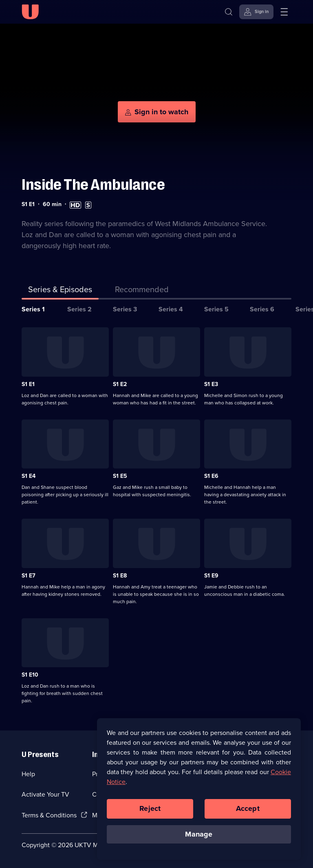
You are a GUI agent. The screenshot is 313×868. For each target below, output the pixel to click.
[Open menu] (284, 12)
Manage (199, 841)
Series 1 (33, 309)
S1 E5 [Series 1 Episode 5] (120, 476)
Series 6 (262, 309)
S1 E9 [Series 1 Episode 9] (211, 576)
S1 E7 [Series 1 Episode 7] (29, 576)
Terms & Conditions (49, 815)
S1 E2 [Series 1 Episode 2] (120, 384)
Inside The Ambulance (93, 185)
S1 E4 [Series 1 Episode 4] (29, 476)
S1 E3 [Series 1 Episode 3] (211, 384)
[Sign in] (256, 12)
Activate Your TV (45, 794)
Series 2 (79, 309)
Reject (150, 815)
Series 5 (216, 309)
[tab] (142, 291)
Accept (248, 815)
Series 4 (171, 309)
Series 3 (125, 309)
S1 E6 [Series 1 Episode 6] (211, 476)
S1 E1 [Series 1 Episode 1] (28, 384)
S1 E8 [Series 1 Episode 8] (120, 576)
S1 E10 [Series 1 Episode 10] (30, 675)
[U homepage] (30, 12)
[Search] (229, 12)
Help (28, 774)
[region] (199, 796)
